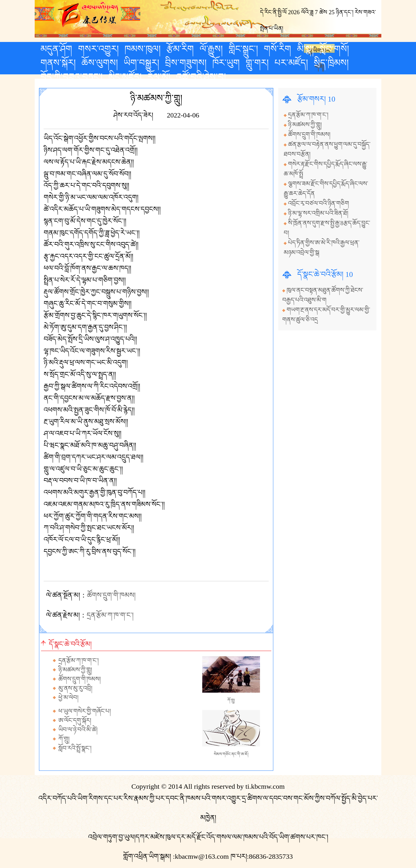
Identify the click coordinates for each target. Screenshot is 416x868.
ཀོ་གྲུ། (64, 739)
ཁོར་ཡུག (226, 63)
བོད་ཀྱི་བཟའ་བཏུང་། (71, 77)
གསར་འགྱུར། (98, 49)
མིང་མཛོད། (125, 77)
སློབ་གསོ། (334, 49)
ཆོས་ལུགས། (100, 63)
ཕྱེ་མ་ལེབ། (68, 698)
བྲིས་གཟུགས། (186, 63)
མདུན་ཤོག (56, 49)
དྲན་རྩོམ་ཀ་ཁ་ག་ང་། (110, 615)
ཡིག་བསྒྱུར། (141, 63)
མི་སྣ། (305, 49)
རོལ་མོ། (159, 77)
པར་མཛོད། (291, 63)
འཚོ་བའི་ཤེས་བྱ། (201, 77)
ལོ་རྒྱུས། (211, 49)
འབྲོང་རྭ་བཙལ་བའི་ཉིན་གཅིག (318, 203)
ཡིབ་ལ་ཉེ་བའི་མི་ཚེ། (78, 730)
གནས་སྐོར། (58, 63)
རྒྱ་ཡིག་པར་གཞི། (319, 50)
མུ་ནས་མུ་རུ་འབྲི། (75, 688)
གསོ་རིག (277, 49)
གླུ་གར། (257, 63)
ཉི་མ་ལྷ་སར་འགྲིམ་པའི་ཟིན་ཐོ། (318, 213)
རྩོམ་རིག (180, 49)
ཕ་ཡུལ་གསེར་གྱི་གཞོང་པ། (85, 711)
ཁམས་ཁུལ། (143, 49)
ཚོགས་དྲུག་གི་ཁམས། (111, 595)
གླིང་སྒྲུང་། (243, 49)
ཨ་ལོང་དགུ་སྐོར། (75, 720)
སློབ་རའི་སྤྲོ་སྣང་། (75, 748)
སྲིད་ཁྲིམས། (331, 63)
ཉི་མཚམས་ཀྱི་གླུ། (75, 670)
